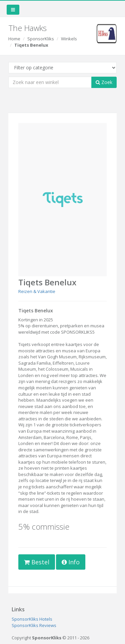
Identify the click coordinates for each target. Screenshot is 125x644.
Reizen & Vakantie (37, 291)
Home (14, 39)
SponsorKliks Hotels (32, 619)
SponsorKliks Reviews (34, 625)
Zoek (104, 82)
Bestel (37, 562)
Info (71, 562)
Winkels (69, 39)
